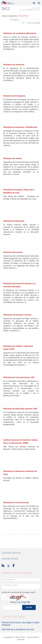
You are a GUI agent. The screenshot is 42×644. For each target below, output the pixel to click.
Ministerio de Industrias (14, 65)
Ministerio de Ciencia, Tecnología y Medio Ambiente (21, 624)
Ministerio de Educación (14, 221)
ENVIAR (29, 607)
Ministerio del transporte (14, 96)
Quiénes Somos (11, 553)
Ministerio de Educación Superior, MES (20, 409)
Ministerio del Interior (13, 252)
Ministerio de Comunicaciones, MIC (19, 377)
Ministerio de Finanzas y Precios (17, 315)
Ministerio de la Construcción (16, 502)
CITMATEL (22, 637)
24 (24, 23)
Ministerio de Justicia (13, 158)
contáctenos (10, 559)
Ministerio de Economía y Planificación (20, 127)
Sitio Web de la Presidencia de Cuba (18, 629)
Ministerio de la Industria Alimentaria (20, 33)
